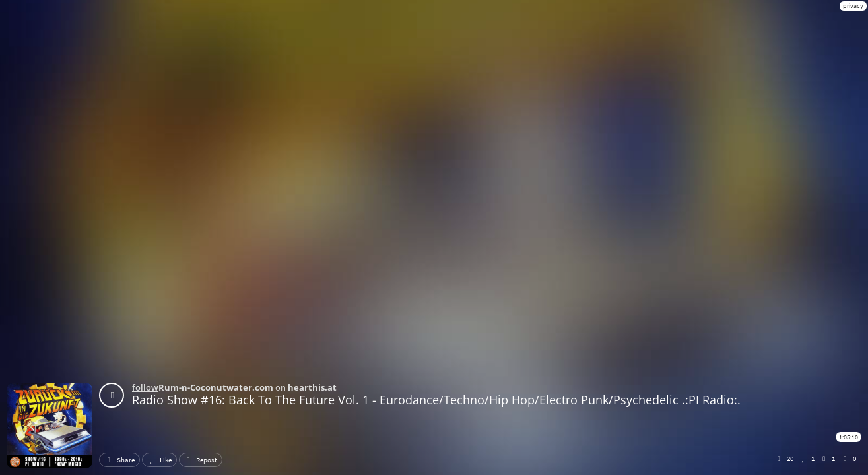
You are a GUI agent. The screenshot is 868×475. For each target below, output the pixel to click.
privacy (853, 6)
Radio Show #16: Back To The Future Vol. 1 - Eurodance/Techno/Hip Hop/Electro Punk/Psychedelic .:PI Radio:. (436, 400)
